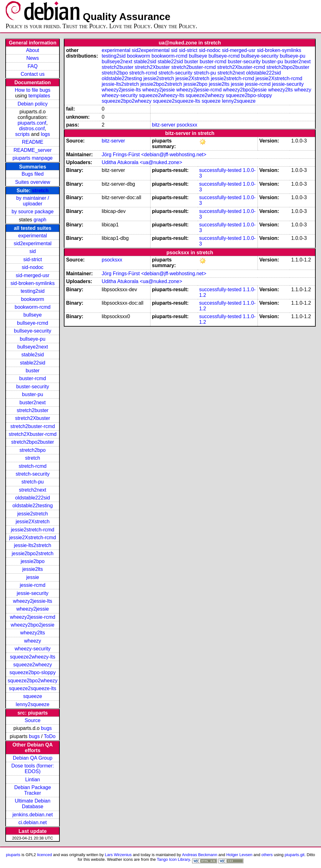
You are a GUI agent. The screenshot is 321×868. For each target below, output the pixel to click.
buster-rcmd (32, 378)
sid (33, 251)
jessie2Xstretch (33, 522)
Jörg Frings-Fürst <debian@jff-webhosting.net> (154, 155)
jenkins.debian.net (33, 815)
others (267, 855)
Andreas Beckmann (199, 855)
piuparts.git (295, 855)
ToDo (50, 736)
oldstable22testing (33, 506)
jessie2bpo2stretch (32, 553)
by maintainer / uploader (33, 201)
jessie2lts (33, 569)
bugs (46, 728)
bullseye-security (33, 331)
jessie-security (32, 593)
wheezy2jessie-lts (32, 601)
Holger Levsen (239, 855)
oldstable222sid (33, 498)
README (33, 142)
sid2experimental (33, 243)
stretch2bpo (33, 450)
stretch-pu (33, 482)
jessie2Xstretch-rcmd (32, 537)
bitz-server (164, 125)
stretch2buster (32, 410)
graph (40, 220)
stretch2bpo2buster (33, 442)
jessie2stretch (33, 514)
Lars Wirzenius (118, 855)
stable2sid (33, 355)
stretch (40, 191)
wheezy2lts (33, 633)
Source (33, 720)
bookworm (33, 299)
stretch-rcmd (33, 466)
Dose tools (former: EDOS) (33, 769)
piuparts (13, 855)
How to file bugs (33, 90)
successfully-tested (220, 170)
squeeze (33, 696)
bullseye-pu (33, 339)
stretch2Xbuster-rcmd (33, 434)
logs (45, 134)
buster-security (33, 387)
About (33, 50)
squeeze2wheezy (33, 665)
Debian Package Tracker (32, 790)
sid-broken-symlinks (32, 283)
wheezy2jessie (33, 609)
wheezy (33, 641)
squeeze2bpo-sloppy (33, 672)
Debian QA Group (33, 758)
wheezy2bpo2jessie (33, 625)
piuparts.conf (32, 123)
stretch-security (33, 474)
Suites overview (33, 182)
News (33, 58)
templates (39, 96)
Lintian (33, 780)
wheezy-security (33, 649)
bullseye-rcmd (33, 323)
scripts (23, 134)
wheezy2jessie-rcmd (33, 617)
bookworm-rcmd (33, 307)
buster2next (33, 403)
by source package (33, 212)
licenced (44, 855)
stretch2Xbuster (33, 418)
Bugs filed (33, 174)
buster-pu (33, 394)
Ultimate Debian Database (33, 804)
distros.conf (32, 129)
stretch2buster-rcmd (33, 426)
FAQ (33, 66)
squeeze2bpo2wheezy (33, 681)
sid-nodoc (32, 267)
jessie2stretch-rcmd (33, 530)
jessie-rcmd (33, 585)
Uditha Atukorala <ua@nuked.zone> (142, 162)
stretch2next (33, 490)
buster (33, 371)
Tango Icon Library (173, 859)
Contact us (33, 74)
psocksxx (187, 125)
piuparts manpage (33, 158)
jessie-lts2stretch (33, 545)
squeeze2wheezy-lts (33, 657)
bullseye (33, 315)
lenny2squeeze (33, 704)
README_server (33, 150)
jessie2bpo (33, 561)
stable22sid (33, 363)
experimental (33, 236)
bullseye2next (33, 347)
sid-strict (33, 259)
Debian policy (33, 104)
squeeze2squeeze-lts (33, 688)
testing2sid (33, 291)
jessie (33, 577)
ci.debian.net (33, 822)
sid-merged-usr (33, 275)
